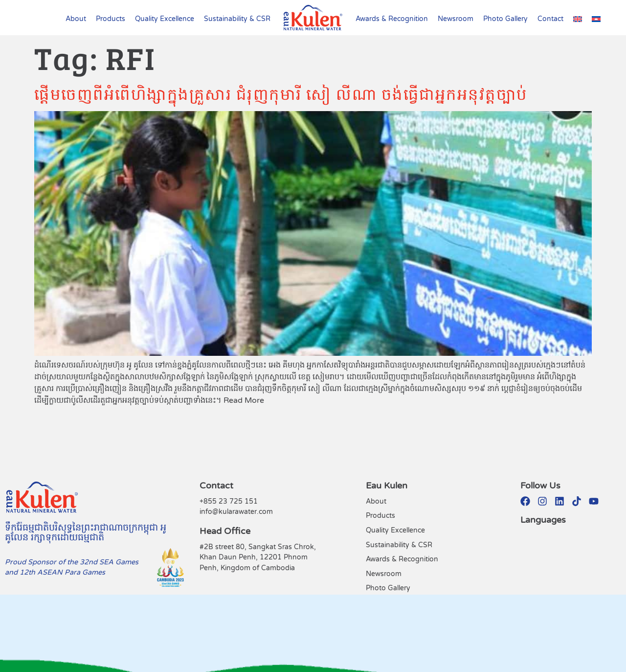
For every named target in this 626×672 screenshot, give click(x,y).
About (76, 19)
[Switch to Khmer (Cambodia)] (596, 19)
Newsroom (456, 19)
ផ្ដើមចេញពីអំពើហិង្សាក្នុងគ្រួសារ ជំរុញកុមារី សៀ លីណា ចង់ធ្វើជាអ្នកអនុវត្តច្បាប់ (281, 94)
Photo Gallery (505, 19)
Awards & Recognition (392, 19)
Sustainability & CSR (237, 19)
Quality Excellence (165, 19)
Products (111, 19)
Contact (550, 19)
